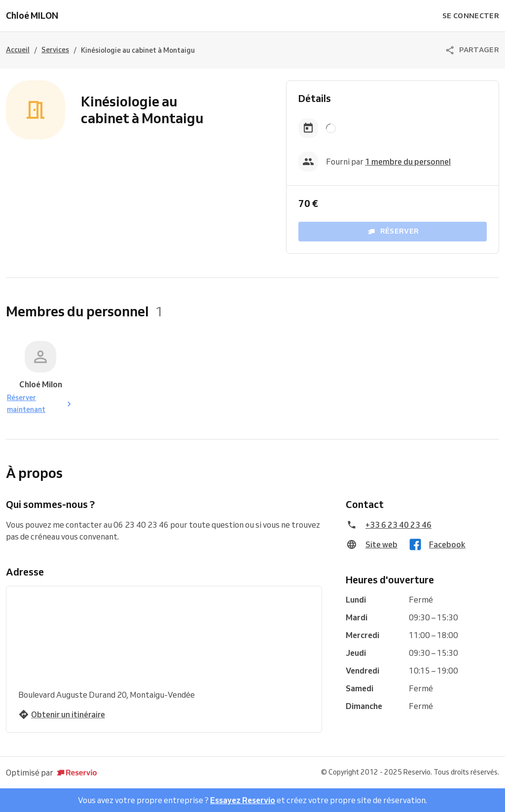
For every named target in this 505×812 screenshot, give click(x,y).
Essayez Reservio (243, 800)
